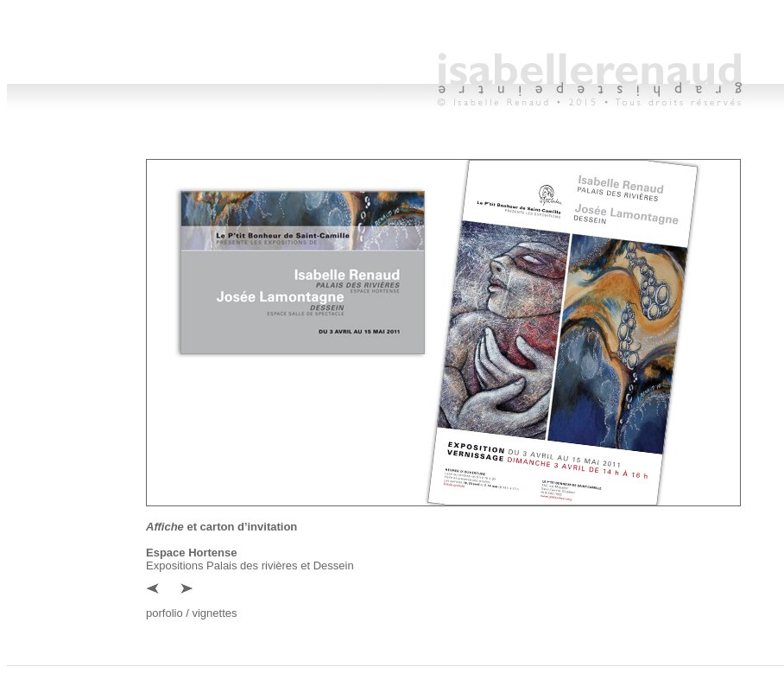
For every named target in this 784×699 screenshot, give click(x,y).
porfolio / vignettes (192, 613)
